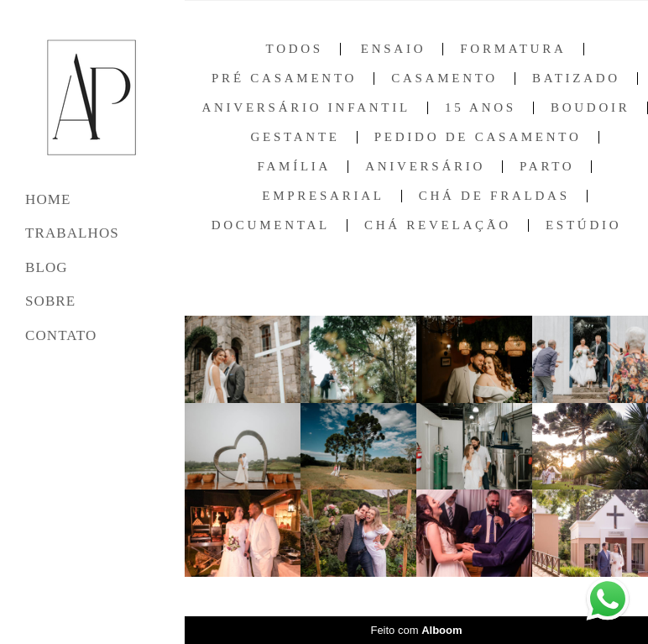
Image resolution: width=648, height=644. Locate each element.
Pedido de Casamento (478, 137)
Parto (547, 167)
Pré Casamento (284, 79)
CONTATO (61, 335)
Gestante (295, 137)
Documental (271, 225)
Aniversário (425, 167)
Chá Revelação (438, 225)
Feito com (416, 630)
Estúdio (583, 225)
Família (295, 167)
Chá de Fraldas (494, 196)
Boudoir (591, 108)
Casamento (444, 79)
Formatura (513, 49)
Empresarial (323, 196)
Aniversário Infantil (306, 108)
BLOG (47, 267)
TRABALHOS (72, 233)
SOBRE (50, 301)
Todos (294, 49)
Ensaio (394, 49)
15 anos (481, 108)
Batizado (576, 79)
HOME (48, 199)
